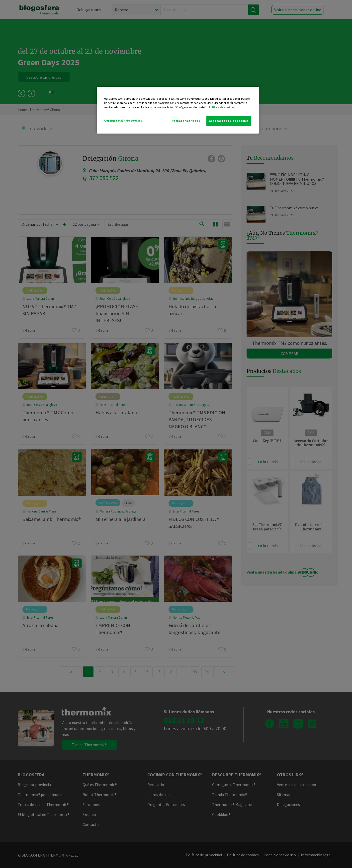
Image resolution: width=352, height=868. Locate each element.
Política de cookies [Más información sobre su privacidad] (222, 107)
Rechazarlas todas (186, 121)
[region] (178, 110)
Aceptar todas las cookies (229, 121)
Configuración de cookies (123, 121)
